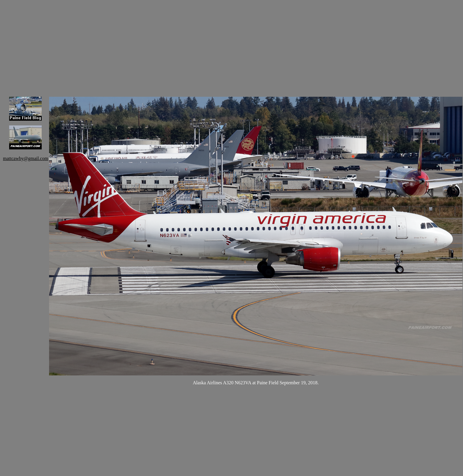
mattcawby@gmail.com (26, 158)
